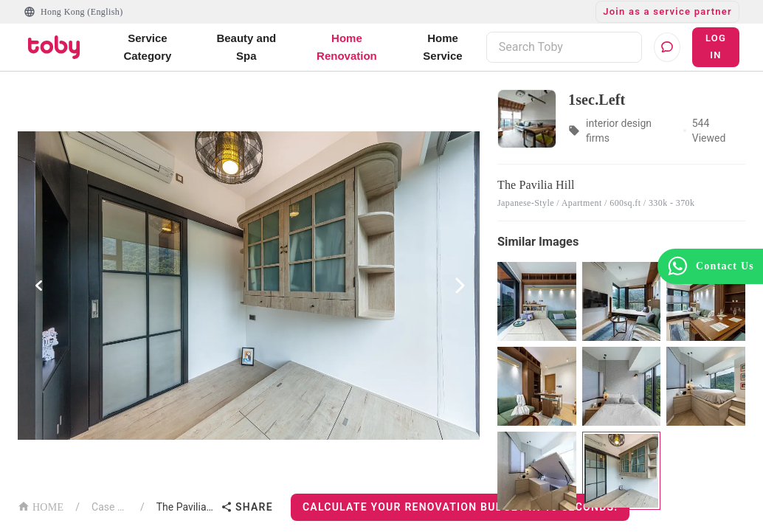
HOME (41, 506)
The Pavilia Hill (186, 507)
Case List (110, 507)
